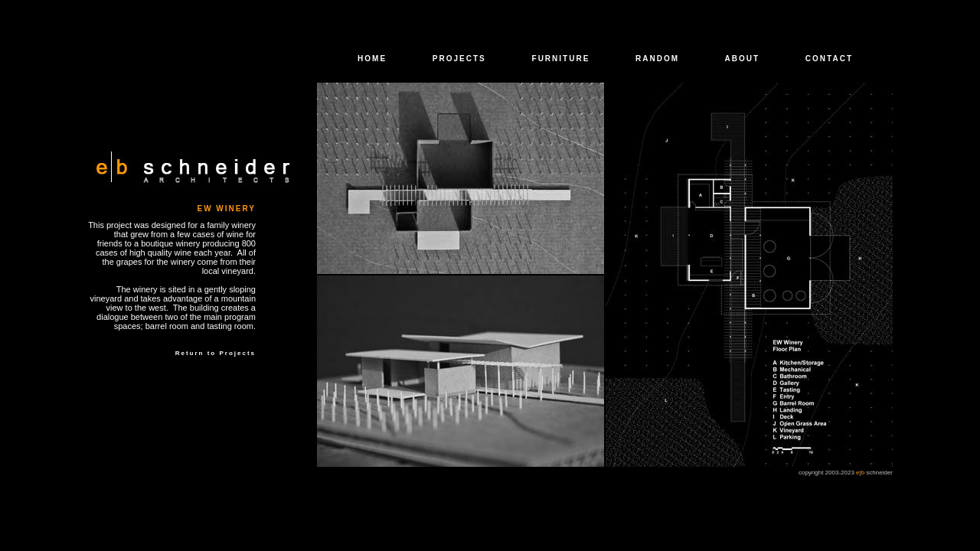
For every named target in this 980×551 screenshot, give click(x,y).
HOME (372, 59)
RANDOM (657, 59)
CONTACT (829, 59)
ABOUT (743, 59)
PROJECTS (459, 59)
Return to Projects (216, 353)
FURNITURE (561, 59)
